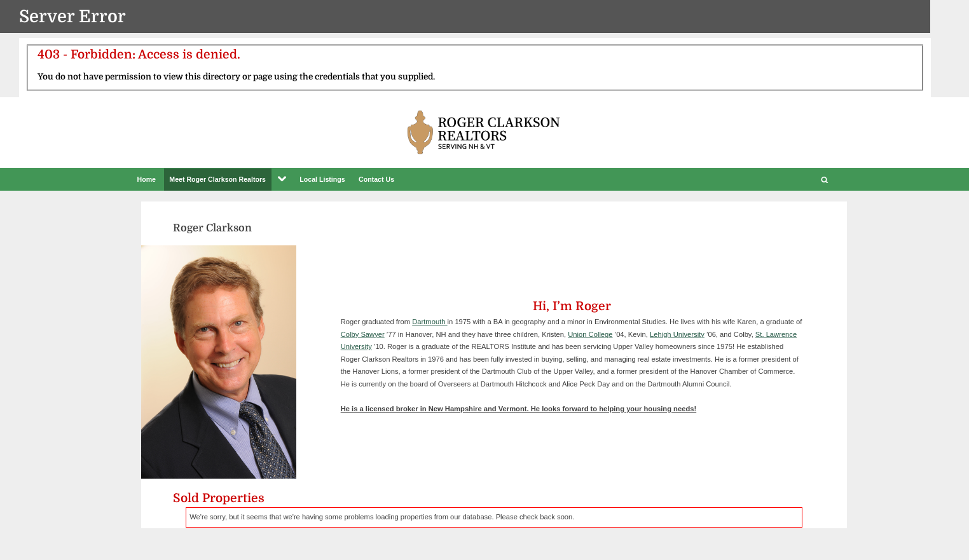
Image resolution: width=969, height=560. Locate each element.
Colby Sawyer (363, 334)
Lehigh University (677, 334)
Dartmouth (430, 322)
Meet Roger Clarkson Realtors (217, 179)
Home (147, 179)
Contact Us (376, 179)
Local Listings (322, 179)
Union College (590, 334)
